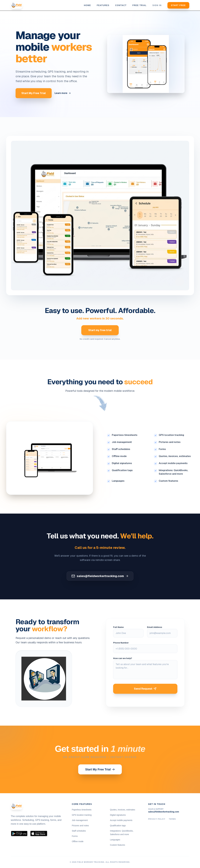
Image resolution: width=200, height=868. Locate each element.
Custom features (168, 481)
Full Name (118, 627)
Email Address (155, 627)
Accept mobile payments (173, 463)
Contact (121, 5)
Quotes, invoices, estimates (175, 456)
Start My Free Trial (34, 93)
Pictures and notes (170, 442)
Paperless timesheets (125, 435)
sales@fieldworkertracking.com (164, 812)
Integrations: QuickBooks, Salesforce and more (173, 472)
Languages (118, 481)
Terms (172, 819)
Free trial (139, 5)
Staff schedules (121, 449)
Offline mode (119, 456)
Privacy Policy (157, 819)
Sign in (157, 5)
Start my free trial (100, 330)
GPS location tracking (171, 435)
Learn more (63, 93)
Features (103, 5)
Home (87, 5)
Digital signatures (122, 463)
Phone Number (121, 643)
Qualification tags (122, 470)
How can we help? (123, 658)
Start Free (178, 5)
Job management (122, 442)
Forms (162, 449)
